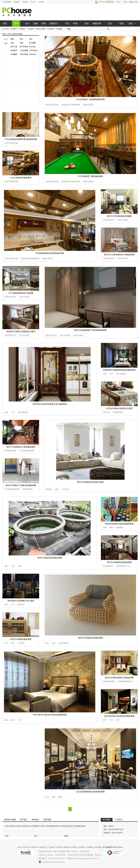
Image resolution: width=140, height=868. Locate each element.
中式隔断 (59, 29)
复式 (13, 720)
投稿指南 (66, 847)
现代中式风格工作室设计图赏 (16, 826)
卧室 (6, 720)
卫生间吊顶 (33, 51)
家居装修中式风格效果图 (71, 105)
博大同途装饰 (23, 412)
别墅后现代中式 (109, 220)
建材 (60, 797)
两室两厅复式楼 (10, 451)
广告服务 (51, 847)
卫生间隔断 (24, 51)
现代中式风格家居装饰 (77, 826)
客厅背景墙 (24, 47)
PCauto (33, 2)
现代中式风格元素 (62, 826)
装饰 (44, 23)
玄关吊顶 (32, 54)
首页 (5, 23)
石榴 (7, 836)
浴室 (12, 43)
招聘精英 (90, 847)
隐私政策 (43, 847)
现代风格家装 (64, 643)
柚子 (36, 836)
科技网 (17, 2)
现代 (6, 566)
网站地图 (98, 847)
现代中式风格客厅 (33, 826)
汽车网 (25, 2)
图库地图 (47, 820)
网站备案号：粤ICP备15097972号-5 (52, 859)
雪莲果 (66, 836)
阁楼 (12, 39)
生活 (110, 23)
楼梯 (105, 528)
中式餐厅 (22, 29)
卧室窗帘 (14, 51)
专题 (121, 23)
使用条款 (74, 847)
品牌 (6, 412)
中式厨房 (50, 29)
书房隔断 (14, 54)
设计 (27, 23)
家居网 (41, 2)
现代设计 (106, 412)
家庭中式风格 (88, 105)
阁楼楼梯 (120, 528)
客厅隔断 (32, 43)
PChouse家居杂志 (106, 2)
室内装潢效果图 (109, 681)
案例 (16, 23)
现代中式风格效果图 (48, 826)
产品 (67, 23)
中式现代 (21, 643)
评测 (75, 23)
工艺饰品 (65, 489)
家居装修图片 (108, 566)
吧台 (21, 39)
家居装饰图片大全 (123, 566)
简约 (13, 643)
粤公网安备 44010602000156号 (52, 862)
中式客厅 (14, 29)
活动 (87, 23)
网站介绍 (35, 847)
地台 (31, 39)
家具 (57, 489)
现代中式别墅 (123, 220)
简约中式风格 (40, 29)
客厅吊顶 (14, 47)
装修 (36, 23)
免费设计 (54, 23)
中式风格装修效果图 (27, 451)
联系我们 (82, 847)
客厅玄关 (32, 47)
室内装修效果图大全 (125, 681)
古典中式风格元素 (52, 105)
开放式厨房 (24, 54)
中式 (9, 34)
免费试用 (97, 23)
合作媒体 (59, 847)
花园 (21, 43)
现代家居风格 (118, 412)
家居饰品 (49, 489)
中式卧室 (30, 29)
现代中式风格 (17, 34)
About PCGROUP (24, 847)
